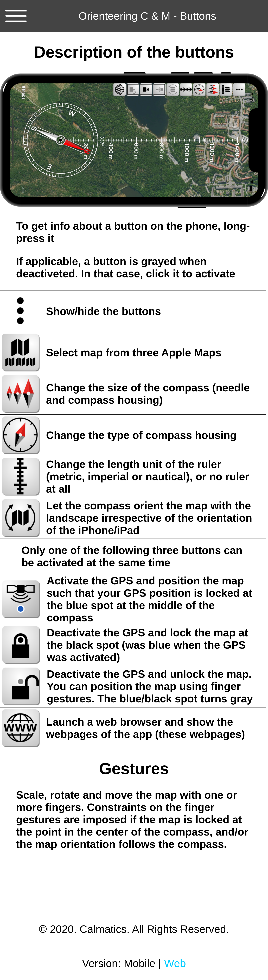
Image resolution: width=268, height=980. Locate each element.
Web (175, 963)
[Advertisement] (134, 887)
